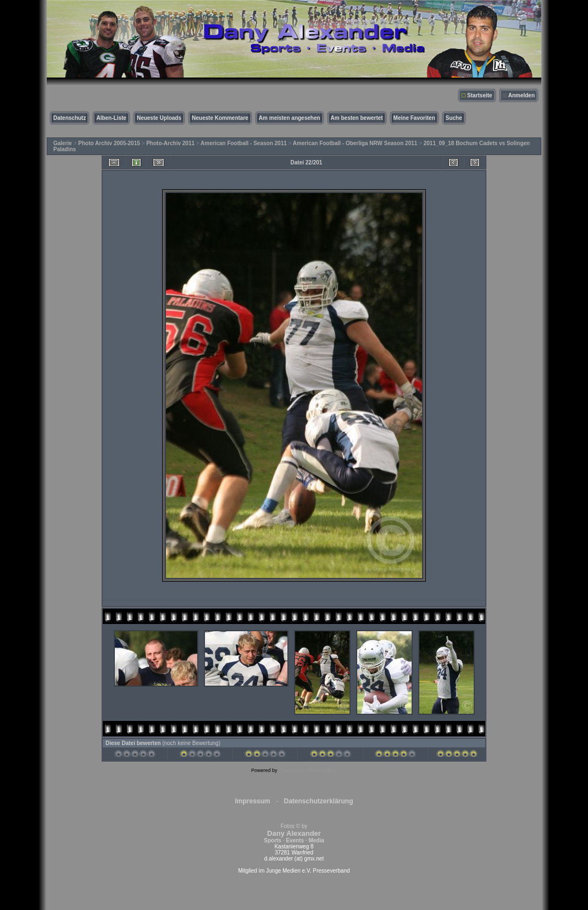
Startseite (480, 95)
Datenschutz (70, 118)
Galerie (63, 143)
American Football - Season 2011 (244, 143)
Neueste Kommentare (220, 118)
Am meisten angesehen (290, 118)
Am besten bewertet (357, 118)
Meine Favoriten (414, 118)
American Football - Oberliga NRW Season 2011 (355, 143)
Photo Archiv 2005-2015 (109, 143)
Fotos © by (294, 833)
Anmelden (522, 95)
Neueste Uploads (159, 118)
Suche (454, 118)
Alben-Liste (111, 118)
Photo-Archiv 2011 (170, 143)
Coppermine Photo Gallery (308, 770)
